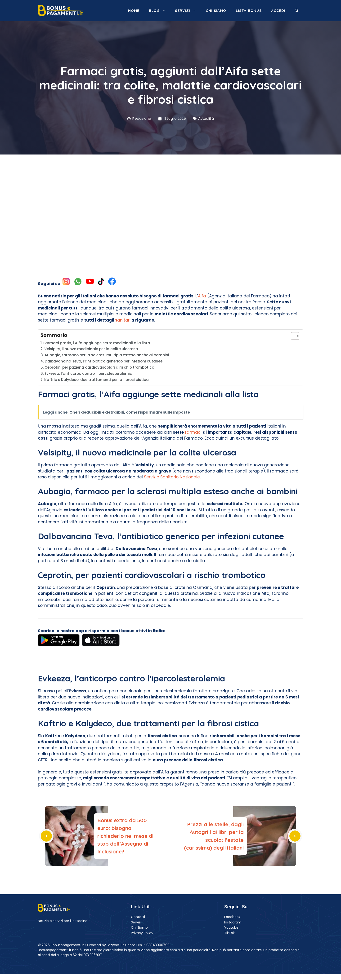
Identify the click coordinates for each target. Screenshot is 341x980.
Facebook (232, 917)
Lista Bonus (249, 11)
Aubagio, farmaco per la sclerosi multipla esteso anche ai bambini (107, 355)
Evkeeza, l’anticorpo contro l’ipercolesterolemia (88, 373)
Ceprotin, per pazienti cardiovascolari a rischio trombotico (99, 367)
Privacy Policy (142, 933)
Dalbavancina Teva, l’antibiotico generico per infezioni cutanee (104, 361)
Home (134, 11)
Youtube (231, 927)
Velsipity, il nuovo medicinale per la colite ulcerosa (91, 349)
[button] (297, 11)
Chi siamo (216, 11)
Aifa (202, 296)
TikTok (229, 933)
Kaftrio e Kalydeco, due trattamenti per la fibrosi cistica (96, 380)
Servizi (188, 11)
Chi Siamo (139, 927)
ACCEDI (278, 11)
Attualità (206, 118)
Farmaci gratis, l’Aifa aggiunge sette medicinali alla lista (97, 343)
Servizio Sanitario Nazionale (172, 477)
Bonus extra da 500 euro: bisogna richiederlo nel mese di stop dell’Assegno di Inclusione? (125, 836)
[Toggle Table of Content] (293, 336)
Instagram (233, 922)
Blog (160, 11)
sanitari (123, 320)
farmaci (193, 432)
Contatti (138, 917)
